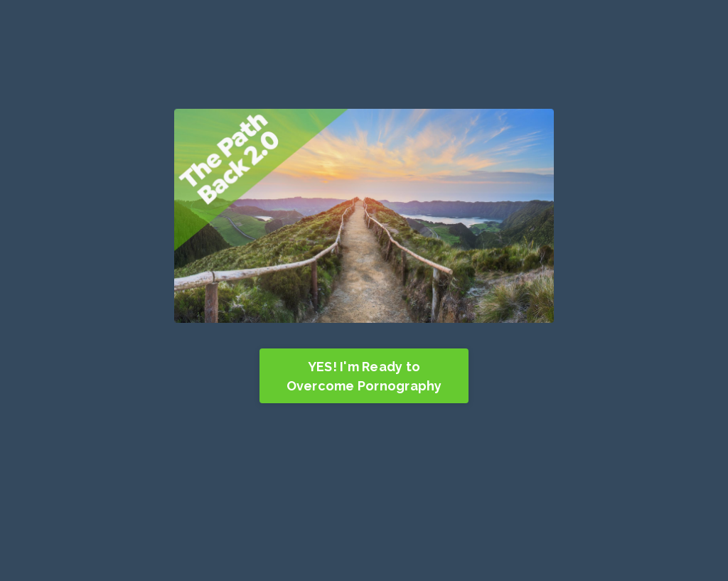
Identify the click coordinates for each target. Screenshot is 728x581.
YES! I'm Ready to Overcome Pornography (364, 376)
